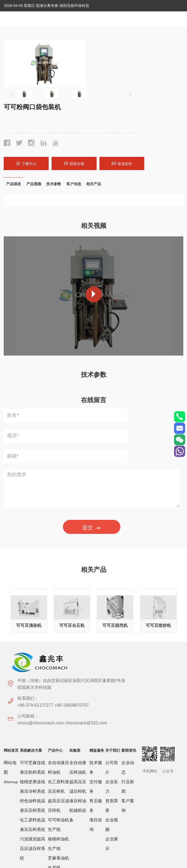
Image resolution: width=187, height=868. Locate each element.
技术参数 (54, 123)
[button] (77, 91)
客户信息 (74, 123)
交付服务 (96, 645)
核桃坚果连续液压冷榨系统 (33, 645)
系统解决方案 (31, 608)
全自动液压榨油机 (58, 626)
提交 (92, 426)
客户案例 (128, 664)
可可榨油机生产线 (58, 683)
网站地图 (10, 626)
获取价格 (139, 102)
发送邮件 (169, 102)
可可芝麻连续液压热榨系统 (33, 626)
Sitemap (11, 640)
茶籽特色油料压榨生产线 (58, 764)
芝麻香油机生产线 (58, 721)
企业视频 (112, 683)
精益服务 (97, 608)
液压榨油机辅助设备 (78, 668)
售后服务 (96, 664)
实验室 (75, 608)
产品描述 (13, 123)
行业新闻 (128, 645)
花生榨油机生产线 (58, 740)
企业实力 (112, 645)
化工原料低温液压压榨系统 (33, 683)
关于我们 (113, 608)
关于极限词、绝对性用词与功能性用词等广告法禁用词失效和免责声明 (94, 828)
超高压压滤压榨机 (58, 664)
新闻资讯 (129, 608)
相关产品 (94, 123)
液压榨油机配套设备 (58, 788)
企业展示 (112, 702)
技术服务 (96, 626)
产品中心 (55, 608)
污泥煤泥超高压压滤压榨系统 (33, 707)
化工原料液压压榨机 (58, 645)
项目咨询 (96, 683)
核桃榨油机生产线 (58, 702)
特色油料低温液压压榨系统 (33, 664)
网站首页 (11, 608)
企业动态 (128, 626)
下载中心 (109, 102)
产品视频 (34, 123)
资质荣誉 (112, 664)
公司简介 (112, 626)
